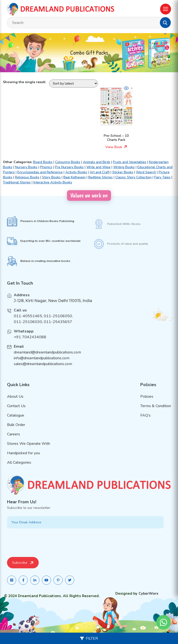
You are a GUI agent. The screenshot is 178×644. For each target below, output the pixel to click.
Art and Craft (100, 172)
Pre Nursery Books (69, 167)
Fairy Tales (162, 177)
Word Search (146, 172)
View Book (116, 147)
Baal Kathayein (74, 177)
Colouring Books (68, 162)
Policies (147, 402)
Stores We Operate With (29, 449)
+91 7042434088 (30, 343)
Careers (14, 440)
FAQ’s (145, 421)
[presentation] (44, 547)
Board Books (43, 162)
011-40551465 (28, 322)
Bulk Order (16, 430)
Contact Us (16, 411)
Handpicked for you (23, 458)
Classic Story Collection (133, 177)
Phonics (46, 167)
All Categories (19, 468)
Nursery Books (26, 167)
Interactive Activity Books (53, 182)
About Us (15, 402)
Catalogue (16, 421)
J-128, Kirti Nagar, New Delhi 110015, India (53, 306)
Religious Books (27, 177)
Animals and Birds (97, 162)
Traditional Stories (17, 182)
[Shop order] (74, 83)
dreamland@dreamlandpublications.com (47, 358)
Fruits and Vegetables (130, 162)
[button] (165, 23)
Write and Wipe (98, 167)
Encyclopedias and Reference (40, 172)
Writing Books (124, 167)
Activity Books (76, 172)
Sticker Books (123, 172)
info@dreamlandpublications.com (42, 364)
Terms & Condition (156, 411)
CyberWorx (148, 593)
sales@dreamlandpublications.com (43, 369)
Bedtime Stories (100, 177)
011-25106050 (58, 322)
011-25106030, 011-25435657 (43, 327)
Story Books (51, 177)
